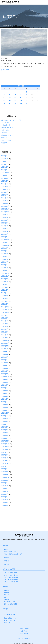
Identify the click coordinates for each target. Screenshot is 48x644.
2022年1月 (5, 304)
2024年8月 (5, 217)
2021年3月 (5, 332)
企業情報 (6, 587)
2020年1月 (5, 371)
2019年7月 (5, 388)
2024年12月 (5, 206)
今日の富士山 (6, 125)
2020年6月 (5, 357)
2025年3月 (5, 198)
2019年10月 (5, 380)
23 (26, 101)
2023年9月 (5, 248)
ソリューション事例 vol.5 (11, 582)
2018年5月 (5, 427)
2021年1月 (5, 338)
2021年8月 (5, 318)
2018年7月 (5, 421)
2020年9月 (5, 349)
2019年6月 (5, 391)
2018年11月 (5, 410)
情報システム (6, 138)
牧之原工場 (7, 623)
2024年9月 (5, 215)
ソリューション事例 (9, 569)
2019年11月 (5, 377)
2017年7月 (5, 455)
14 (15, 98)
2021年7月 (5, 321)
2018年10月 (5, 413)
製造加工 (4, 143)
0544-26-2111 (30, 540)
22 (21, 101)
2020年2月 (5, 368)
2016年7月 (5, 489)
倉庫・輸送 (5, 130)
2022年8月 (5, 285)
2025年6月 (5, 189)
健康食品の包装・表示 (10, 552)
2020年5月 (5, 360)
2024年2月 (5, 234)
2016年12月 (5, 475)
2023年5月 (5, 259)
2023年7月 (5, 254)
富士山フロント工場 (9, 620)
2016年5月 (5, 494)
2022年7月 (5, 287)
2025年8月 (5, 184)
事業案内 (6, 546)
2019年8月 (5, 385)
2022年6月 (5, 290)
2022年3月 (5, 298)
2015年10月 (5, 503)
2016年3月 (5, 500)
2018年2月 (5, 435)
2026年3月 (5, 164)
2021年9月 (5, 315)
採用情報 (6, 609)
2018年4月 (5, 430)
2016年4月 (5, 497)
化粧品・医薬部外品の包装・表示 (13, 554)
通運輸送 (6, 561)
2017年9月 (5, 449)
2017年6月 (5, 458)
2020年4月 (5, 363)
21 (15, 101)
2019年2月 (5, 402)
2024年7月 (5, 220)
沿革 (5, 597)
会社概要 (6, 593)
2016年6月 (5, 491)
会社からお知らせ (7, 128)
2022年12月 (5, 273)
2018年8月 (5, 419)
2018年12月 (5, 408)
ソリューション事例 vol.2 (11, 575)
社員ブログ (24, 631)
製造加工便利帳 (24, 628)
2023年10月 (5, 245)
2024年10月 (5, 212)
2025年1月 (5, 203)
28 (15, 104)
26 (4, 104)
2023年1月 (5, 271)
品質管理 (4, 133)
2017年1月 (5, 472)
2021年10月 (5, 312)
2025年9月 (5, 181)
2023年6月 (5, 257)
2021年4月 (5, 329)
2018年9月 (5, 416)
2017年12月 (5, 441)
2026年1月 (5, 170)
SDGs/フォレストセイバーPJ (11, 120)
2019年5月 (5, 394)
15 (21, 98)
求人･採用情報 (6, 140)
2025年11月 (5, 176)
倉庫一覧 (6, 595)
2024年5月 (5, 226)
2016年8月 (5, 486)
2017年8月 (5, 452)
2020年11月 (5, 343)
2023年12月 (5, 240)
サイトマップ (24, 636)
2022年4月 (5, 296)
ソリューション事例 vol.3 (11, 577)
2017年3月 (5, 466)
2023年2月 (5, 268)
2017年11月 (5, 444)
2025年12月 (5, 173)
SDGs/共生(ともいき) (10, 602)
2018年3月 (5, 433)
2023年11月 (5, 243)
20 (10, 101)
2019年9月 (5, 382)
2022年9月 (5, 282)
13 (10, 98)
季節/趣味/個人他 (7, 135)
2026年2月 (5, 167)
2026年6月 (5, 156)
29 (21, 104)
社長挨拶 (6, 600)
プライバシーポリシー (24, 639)
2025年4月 (5, 195)
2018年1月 (5, 438)
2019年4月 (5, 396)
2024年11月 (5, 209)
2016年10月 (5, 480)
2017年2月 (5, 469)
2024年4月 (5, 229)
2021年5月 (5, 326)
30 (26, 104)
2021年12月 (5, 307)
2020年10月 (5, 346)
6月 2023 (21, 86)
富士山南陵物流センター (11, 618)
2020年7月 (5, 354)
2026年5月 (5, 159)
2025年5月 (5, 192)
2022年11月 (5, 276)
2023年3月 (5, 265)
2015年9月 (5, 505)
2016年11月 (5, 477)
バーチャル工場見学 (9, 614)
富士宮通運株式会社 (6, 25)
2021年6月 (5, 324)
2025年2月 (5, 201)
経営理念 (6, 590)
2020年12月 (5, 340)
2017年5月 (5, 461)
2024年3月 (5, 231)
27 (10, 104)
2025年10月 (5, 178)
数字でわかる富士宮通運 (11, 604)
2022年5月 (5, 293)
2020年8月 (5, 352)
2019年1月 (5, 405)
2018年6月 (5, 424)
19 (4, 101)
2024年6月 (5, 223)
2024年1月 (5, 237)
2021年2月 (5, 335)
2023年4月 (5, 262)
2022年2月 (5, 301)
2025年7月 (5, 187)
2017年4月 (5, 463)
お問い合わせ (24, 634)
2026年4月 (5, 162)
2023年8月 (5, 251)
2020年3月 (5, 366)
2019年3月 (5, 399)
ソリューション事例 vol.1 (11, 573)
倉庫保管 (6, 558)
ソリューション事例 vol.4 (11, 580)
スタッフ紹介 (6, 123)
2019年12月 (5, 374)
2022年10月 (5, 279)
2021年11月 (5, 310)
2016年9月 (5, 483)
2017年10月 (5, 447)
